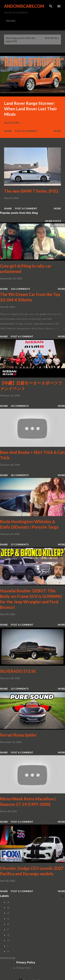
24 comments (20, 406)
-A (8, 902)
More (57, 131)
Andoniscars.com (24, 6)
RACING (11, 21)
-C (8, 913)
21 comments (20, 689)
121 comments (20, 289)
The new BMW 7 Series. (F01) (31, 191)
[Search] (51, 6)
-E (8, 924)
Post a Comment (26, 131)
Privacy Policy (24, 968)
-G (8, 935)
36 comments (20, 475)
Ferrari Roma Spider (18, 735)
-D (8, 919)
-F (8, 930)
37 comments (20, 544)
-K (8, 951)
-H (8, 940)
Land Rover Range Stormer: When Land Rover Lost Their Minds (31, 109)
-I (8, 946)
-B (8, 908)
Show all (52, 38)
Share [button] (8, 131)
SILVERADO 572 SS (18, 671)
